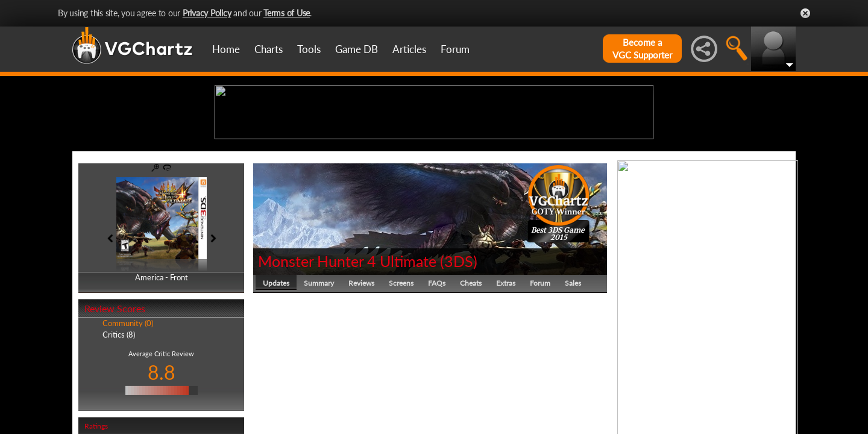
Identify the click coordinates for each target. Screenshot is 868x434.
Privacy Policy (207, 13)
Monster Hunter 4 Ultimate (347, 354)
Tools (309, 49)
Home (226, 49)
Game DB (357, 49)
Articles (409, 49)
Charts (269, 49)
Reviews (361, 376)
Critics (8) (119, 428)
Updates (276, 376)
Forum (455, 49)
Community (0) (128, 417)
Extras (506, 376)
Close (805, 13)
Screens (401, 376)
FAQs (437, 376)
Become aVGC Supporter (642, 49)
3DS (459, 354)
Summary (319, 376)
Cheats (471, 376)
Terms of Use (287, 13)
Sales (573, 376)
